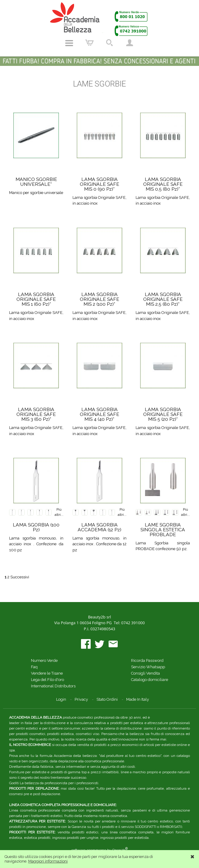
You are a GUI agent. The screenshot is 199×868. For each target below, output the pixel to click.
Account (130, 43)
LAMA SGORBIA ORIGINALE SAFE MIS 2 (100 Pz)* (99, 299)
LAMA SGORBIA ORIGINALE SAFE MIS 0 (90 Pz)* (99, 184)
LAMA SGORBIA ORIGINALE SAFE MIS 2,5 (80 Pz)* (163, 299)
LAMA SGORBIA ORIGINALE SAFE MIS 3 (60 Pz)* (36, 414)
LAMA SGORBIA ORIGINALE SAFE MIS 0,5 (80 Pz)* (163, 184)
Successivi (20, 577)
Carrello (89, 43)
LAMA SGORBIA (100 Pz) (36, 527)
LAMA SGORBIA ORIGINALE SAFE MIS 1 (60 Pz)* (36, 299)
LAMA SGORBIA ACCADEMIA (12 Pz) (99, 527)
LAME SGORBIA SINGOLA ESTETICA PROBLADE (163, 530)
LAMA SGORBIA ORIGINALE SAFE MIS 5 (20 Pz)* (163, 414)
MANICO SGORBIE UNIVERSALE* (36, 182)
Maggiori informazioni (48, 861)
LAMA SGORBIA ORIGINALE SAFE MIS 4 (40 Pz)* (99, 414)
